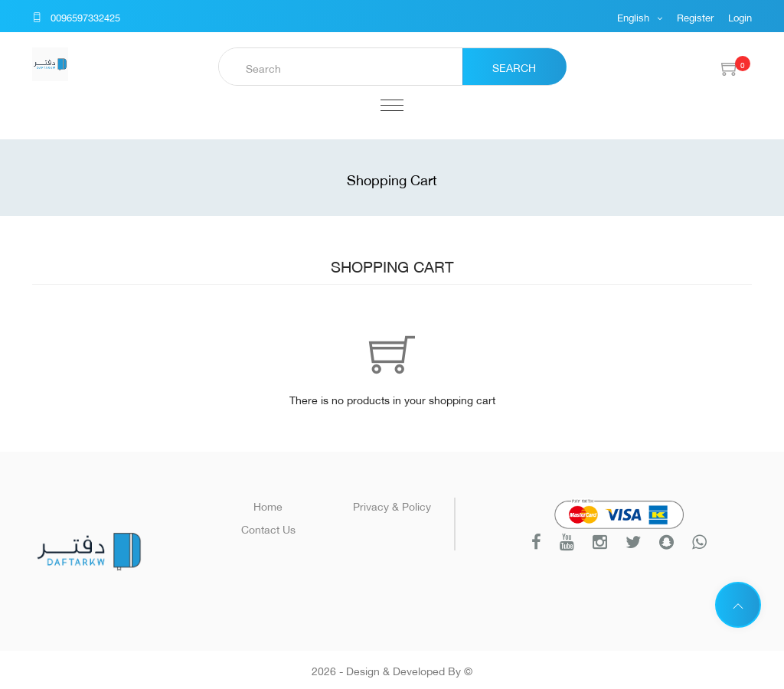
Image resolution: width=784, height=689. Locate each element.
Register (695, 16)
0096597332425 (76, 16)
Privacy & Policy (392, 505)
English (635, 16)
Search (514, 66)
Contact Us (268, 528)
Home (268, 505)
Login (740, 16)
